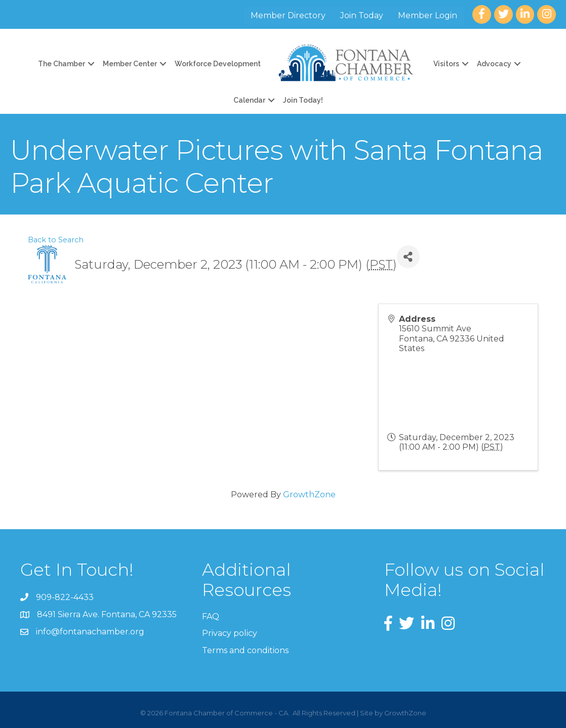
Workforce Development (218, 64)
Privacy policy (230, 633)
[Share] (408, 257)
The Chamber (62, 64)
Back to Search (56, 240)
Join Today (362, 15)
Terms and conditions (245, 650)
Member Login (428, 15)
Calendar (249, 100)
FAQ (211, 616)
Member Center (130, 64)
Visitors (446, 64)
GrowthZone (309, 495)
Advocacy (494, 64)
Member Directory (288, 15)
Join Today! (303, 100)
